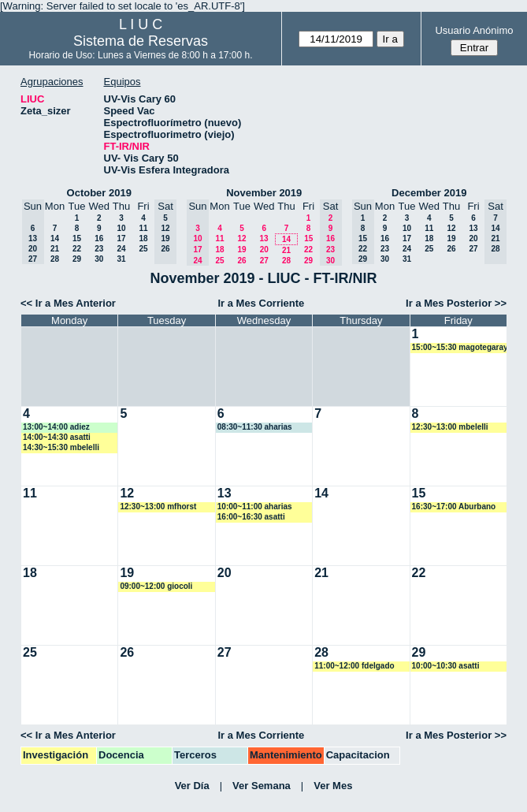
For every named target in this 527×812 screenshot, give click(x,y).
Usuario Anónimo (474, 30)
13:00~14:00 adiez (56, 427)
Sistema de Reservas (141, 41)
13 (263, 238)
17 (121, 238)
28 (55, 259)
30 (99, 259)
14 (55, 238)
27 (264, 261)
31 (121, 259)
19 (241, 250)
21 (55, 249)
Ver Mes (333, 786)
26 (241, 261)
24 (121, 249)
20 (264, 250)
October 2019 (99, 193)
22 (77, 249)
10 (121, 228)
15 (77, 238)
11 (143, 228)
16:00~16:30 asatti (251, 517)
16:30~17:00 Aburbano (454, 507)
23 (99, 249)
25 (143, 249)
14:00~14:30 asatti (57, 437)
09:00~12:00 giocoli (156, 586)
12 (241, 238)
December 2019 (429, 193)
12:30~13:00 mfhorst (158, 507)
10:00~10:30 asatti (446, 666)
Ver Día (192, 786)
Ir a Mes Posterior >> (456, 303)
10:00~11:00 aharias (255, 507)
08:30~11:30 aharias (255, 427)
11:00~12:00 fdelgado (354, 666)
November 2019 (264, 193)
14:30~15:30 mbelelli (61, 447)
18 (143, 238)
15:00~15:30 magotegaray (460, 347)
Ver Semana (262, 786)
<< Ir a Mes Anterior (68, 303)
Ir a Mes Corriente (262, 303)
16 (99, 238)
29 (77, 259)
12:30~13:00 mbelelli (450, 427)
